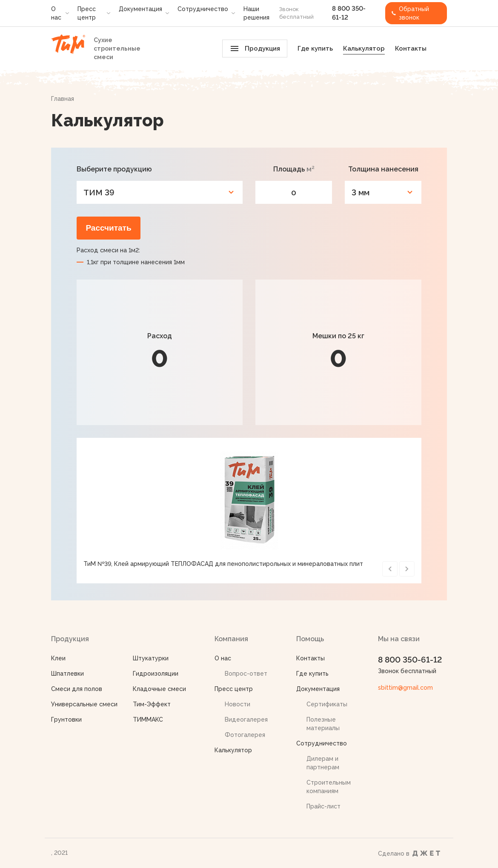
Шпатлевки (67, 674)
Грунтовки (66, 720)
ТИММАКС (148, 720)
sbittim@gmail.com (405, 688)
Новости (238, 704)
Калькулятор (364, 49)
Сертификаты (327, 704)
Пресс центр (87, 13)
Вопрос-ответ (246, 674)
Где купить (315, 49)
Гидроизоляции (156, 674)
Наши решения (256, 13)
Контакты (411, 49)
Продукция (255, 49)
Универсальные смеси (84, 704)
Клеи (58, 658)
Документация (140, 9)
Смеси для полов (77, 689)
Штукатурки (151, 658)
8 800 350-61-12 (410, 660)
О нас (56, 13)
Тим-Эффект (152, 704)
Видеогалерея (246, 720)
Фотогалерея (245, 735)
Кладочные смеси (159, 689)
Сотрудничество (203, 9)
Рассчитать (108, 228)
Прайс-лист (323, 806)
